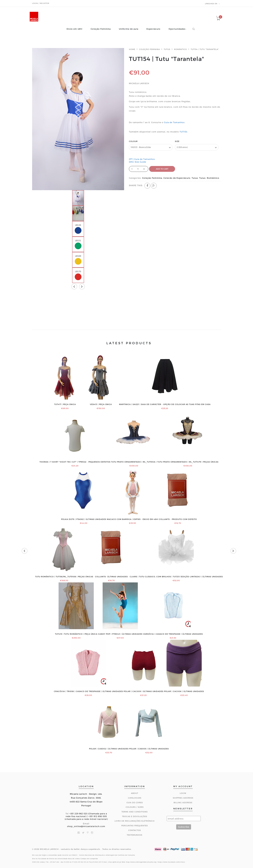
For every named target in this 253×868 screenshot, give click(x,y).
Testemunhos (135, 835)
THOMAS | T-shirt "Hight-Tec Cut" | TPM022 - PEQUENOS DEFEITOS (75, 462)
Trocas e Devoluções (135, 816)
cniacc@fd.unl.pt (114, 862)
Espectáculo (153, 29)
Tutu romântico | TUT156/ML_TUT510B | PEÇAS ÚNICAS (64, 577)
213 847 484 (55, 862)
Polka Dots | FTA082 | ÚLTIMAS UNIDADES (84, 519)
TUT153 (183, 132)
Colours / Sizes (135, 807)
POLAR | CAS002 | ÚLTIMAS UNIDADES (109, 749)
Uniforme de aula (129, 29)
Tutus (167, 49)
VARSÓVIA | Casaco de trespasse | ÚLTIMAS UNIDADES (173, 634)
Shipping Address (183, 798)
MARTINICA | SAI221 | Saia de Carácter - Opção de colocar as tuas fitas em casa (165, 404)
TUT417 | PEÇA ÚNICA (65, 404)
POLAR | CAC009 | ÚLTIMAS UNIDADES (144, 691)
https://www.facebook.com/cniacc (172, 862)
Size (177, 141)
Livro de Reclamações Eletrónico (135, 821)
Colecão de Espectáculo (177, 178)
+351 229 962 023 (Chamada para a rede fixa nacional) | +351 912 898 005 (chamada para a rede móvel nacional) (86, 816)
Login (183, 793)
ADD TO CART (162, 169)
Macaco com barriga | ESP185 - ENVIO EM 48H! (133, 519)
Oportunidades (177, 29)
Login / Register (41, 3)
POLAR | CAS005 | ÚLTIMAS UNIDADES (149, 749)
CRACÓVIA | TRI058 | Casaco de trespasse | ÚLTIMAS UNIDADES (88, 691)
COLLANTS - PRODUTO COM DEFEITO (178, 519)
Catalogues (135, 798)
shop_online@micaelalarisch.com (86, 826)
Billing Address (183, 802)
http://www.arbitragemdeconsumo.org (141, 862)
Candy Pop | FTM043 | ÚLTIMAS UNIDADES (120, 634)
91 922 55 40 (84, 862)
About (135, 793)
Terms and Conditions (135, 812)
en (213, 4)
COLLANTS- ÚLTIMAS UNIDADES (111, 577)
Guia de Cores (135, 802)
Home (132, 49)
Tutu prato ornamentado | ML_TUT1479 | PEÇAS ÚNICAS (188, 462)
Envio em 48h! (75, 29)
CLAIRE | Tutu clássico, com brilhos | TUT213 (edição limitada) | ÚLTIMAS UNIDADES (176, 577)
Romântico (180, 49)
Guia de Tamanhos (174, 122)
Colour (133, 141)
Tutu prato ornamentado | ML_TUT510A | (134, 462)
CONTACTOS (135, 830)
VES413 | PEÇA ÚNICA (101, 404)
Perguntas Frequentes (135, 826)
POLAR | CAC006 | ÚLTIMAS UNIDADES (184, 691)
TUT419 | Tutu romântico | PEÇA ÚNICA (76, 634)
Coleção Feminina (101, 29)
